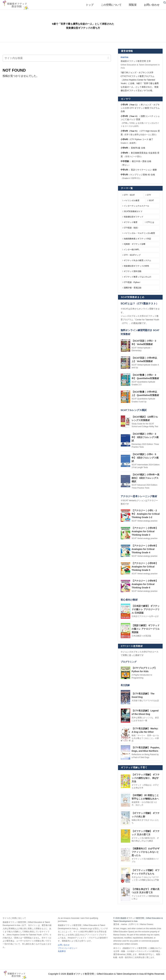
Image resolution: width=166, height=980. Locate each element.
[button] (108, 58)
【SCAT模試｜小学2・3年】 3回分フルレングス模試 (145, 437)
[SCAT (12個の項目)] (153, 201)
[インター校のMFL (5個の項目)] (140, 250)
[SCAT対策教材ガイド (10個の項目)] (140, 212)
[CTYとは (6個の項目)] (151, 222)
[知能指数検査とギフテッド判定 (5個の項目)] (140, 239)
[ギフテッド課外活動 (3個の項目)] (140, 271)
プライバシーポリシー (68, 948)
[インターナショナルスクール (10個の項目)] (140, 206)
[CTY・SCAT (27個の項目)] (132, 195)
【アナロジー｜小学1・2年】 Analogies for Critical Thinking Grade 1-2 (146, 514)
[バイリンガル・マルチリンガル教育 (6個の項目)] (140, 233)
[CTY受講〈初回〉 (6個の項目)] (140, 228)
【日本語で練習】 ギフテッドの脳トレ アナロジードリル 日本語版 (146, 609)
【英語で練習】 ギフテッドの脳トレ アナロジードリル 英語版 (146, 629)
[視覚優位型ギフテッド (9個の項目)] (140, 217)
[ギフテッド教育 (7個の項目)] (132, 222)
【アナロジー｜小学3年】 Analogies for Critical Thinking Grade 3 (145, 531)
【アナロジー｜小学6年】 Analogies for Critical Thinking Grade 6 (145, 584)
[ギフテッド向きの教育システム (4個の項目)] (140, 261)
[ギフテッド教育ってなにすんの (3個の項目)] (140, 277)
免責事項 (62, 951)
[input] (57, 58)
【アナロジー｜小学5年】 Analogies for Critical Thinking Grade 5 (145, 567)
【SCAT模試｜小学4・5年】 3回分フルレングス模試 (145, 458)
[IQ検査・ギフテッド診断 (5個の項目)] (140, 244)
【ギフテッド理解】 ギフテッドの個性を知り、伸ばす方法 (146, 778)
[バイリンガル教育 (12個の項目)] (133, 201)
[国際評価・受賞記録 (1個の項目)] (140, 288)
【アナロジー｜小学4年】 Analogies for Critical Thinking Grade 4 (145, 549)
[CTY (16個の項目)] (152, 195)
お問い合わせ (64, 945)
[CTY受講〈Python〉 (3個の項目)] (140, 283)
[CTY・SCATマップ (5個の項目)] (140, 255)
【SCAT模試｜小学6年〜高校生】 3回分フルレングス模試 (145, 478)
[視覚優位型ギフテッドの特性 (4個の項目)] (140, 266)
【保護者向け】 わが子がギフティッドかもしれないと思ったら (146, 852)
